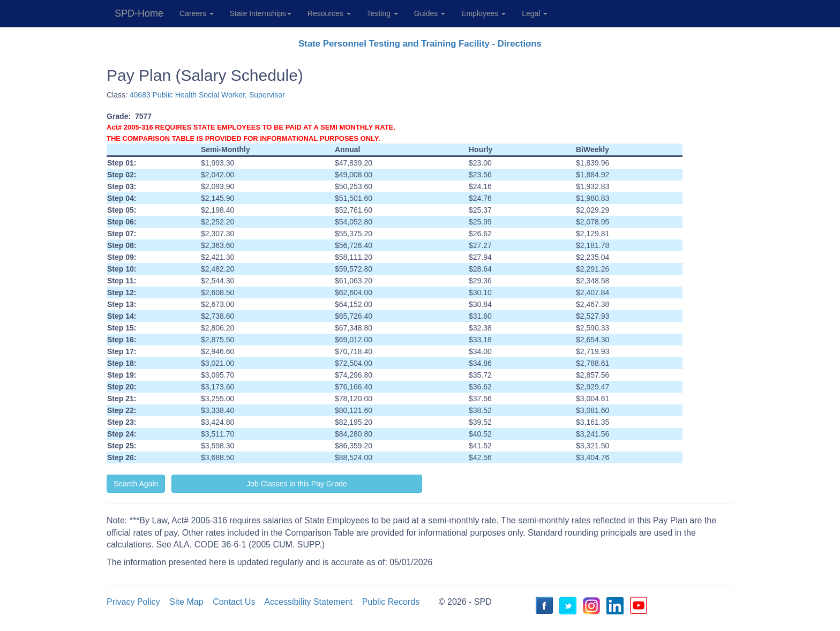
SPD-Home (139, 13)
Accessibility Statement (308, 602)
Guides (430, 13)
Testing (382, 13)
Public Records (391, 602)
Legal (535, 13)
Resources (329, 13)
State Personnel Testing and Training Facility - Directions (420, 44)
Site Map (186, 602)
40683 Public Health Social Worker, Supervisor (207, 95)
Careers (197, 13)
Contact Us (234, 602)
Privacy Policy (133, 602)
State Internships (261, 13)
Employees (483, 13)
